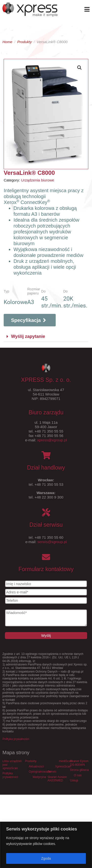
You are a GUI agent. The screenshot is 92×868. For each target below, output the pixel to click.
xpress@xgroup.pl (52, 440)
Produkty (31, 761)
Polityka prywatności (16, 739)
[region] (46, 845)
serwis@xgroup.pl (52, 542)
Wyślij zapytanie (28, 336)
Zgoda (46, 858)
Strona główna (79, 770)
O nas (78, 775)
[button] (46, 337)
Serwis (52, 772)
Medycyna (39, 777)
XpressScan (63, 766)
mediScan (65, 761)
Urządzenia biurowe (38, 180)
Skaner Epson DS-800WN (79, 763)
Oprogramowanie (40, 772)
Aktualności (36, 766)
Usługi (74, 780)
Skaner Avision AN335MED (57, 779)
